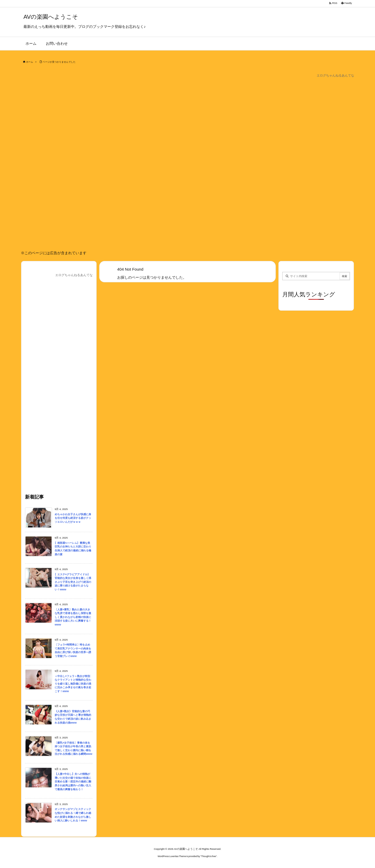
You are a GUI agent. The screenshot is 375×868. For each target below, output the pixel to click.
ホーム (30, 62)
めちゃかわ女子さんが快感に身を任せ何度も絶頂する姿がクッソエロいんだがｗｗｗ (73, 518)
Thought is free (209, 856)
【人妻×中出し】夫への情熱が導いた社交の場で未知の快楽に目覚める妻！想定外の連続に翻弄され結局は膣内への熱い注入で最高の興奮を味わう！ (73, 781)
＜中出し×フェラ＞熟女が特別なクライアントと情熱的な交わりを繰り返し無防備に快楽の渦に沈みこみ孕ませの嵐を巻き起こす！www (73, 684)
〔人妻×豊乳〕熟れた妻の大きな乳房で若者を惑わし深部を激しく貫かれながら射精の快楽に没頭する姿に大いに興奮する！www (73, 617)
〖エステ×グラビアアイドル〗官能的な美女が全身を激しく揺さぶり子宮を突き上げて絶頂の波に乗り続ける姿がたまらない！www (73, 582)
